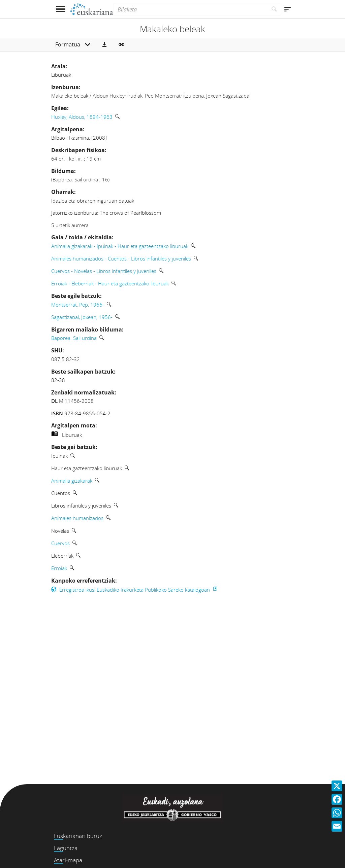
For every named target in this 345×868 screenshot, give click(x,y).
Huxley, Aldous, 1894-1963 (82, 117)
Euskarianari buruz (78, 836)
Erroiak (59, 568)
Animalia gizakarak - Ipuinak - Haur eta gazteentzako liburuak (120, 246)
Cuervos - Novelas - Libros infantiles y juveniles (104, 271)
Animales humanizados (77, 518)
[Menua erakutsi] (60, 9)
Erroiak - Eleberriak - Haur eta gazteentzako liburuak (110, 283)
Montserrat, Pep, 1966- (78, 305)
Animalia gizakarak (72, 481)
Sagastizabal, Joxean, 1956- (82, 317)
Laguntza (66, 848)
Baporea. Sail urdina (74, 338)
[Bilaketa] (190, 9)
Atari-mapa (68, 860)
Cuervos (60, 543)
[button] (104, 45)
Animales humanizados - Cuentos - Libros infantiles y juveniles (121, 258)
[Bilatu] (274, 9)
